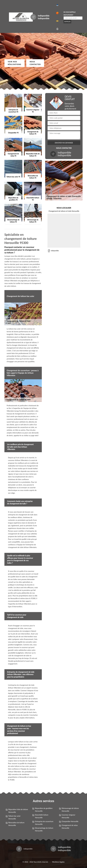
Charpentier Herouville (70, 821)
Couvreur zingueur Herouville (69, 816)
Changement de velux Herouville (70, 827)
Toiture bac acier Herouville (14, 817)
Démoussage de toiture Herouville (70, 810)
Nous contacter (35, 63)
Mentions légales (58, 862)
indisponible (44, 16)
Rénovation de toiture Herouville (16, 824)
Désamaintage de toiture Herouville (44, 829)
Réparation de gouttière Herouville (44, 810)
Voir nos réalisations (14, 63)
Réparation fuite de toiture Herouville (18, 811)
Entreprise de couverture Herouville (44, 823)
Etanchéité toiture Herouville (42, 816)
